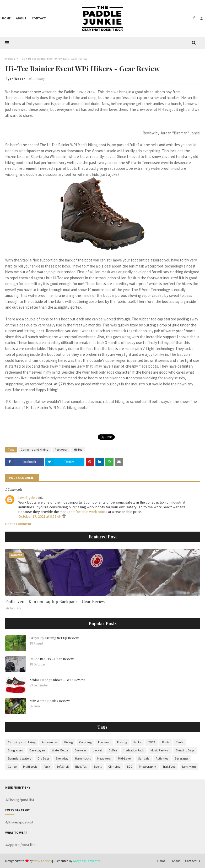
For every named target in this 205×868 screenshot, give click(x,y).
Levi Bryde (27, 498)
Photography (147, 766)
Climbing (114, 766)
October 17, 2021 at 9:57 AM (40, 516)
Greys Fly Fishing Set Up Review (54, 638)
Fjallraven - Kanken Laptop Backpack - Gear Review (55, 601)
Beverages (182, 758)
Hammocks (83, 758)
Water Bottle (60, 750)
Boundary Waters (19, 758)
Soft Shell (63, 766)
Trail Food (169, 766)
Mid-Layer (125, 758)
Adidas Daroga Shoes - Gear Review (57, 680)
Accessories (50, 742)
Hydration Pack (134, 750)
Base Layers (37, 750)
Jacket (97, 750)
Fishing (122, 742)
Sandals (144, 758)
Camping (85, 742)
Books (98, 766)
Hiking (68, 742)
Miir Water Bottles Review (50, 701)
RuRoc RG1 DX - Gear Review (52, 659)
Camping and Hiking (34, 449)
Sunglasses (15, 750)
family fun (189, 766)
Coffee (113, 750)
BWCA (152, 742)
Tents (180, 742)
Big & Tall (81, 766)
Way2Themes (42, 861)
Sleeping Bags (185, 750)
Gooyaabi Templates (87, 861)
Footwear (61, 449)
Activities (162, 758)
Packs (137, 742)
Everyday (62, 758)
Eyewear (80, 750)
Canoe (12, 766)
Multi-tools (30, 766)
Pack (47, 766)
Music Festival (160, 750)
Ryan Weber (15, 79)
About (176, 861)
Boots (166, 742)
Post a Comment (18, 524)
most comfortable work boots (83, 512)
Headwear (104, 758)
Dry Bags (43, 758)
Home (9, 59)
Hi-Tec (21, 59)
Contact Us (192, 861)
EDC (130, 766)
